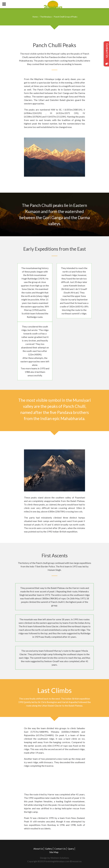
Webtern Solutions (60, 858)
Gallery (49, 849)
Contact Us (60, 849)
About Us (38, 849)
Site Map (54, 852)
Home (35, 17)
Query (71, 849)
